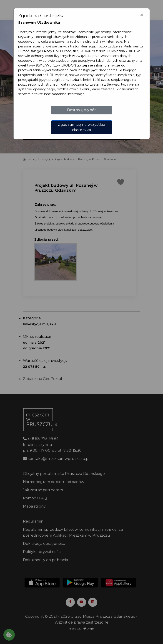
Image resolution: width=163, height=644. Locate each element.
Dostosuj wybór (81, 110)
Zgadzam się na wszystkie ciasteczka (81, 127)
